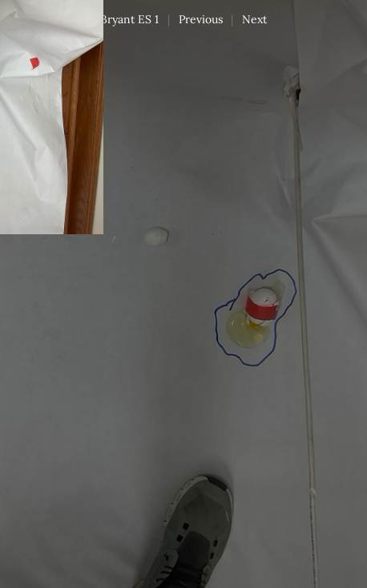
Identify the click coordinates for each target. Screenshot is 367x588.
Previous (201, 19)
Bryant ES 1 (129, 19)
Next (254, 19)
